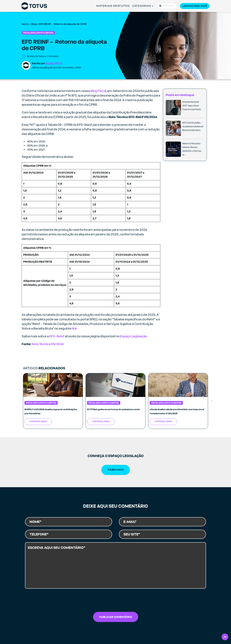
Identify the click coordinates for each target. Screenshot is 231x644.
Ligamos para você (195, 6)
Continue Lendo (38, 421)
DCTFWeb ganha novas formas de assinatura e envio (113, 409)
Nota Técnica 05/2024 (48, 344)
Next (212, 401)
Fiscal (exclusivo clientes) (38, 33)
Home (25, 24)
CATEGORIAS (142, 6)
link (74, 328)
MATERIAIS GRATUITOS (113, 6)
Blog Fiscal (98, 91)
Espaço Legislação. (134, 336)
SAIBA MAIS (116, 470)
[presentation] (115, 601)
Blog (34, 24)
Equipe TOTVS (54, 63)
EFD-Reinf (57, 336)
